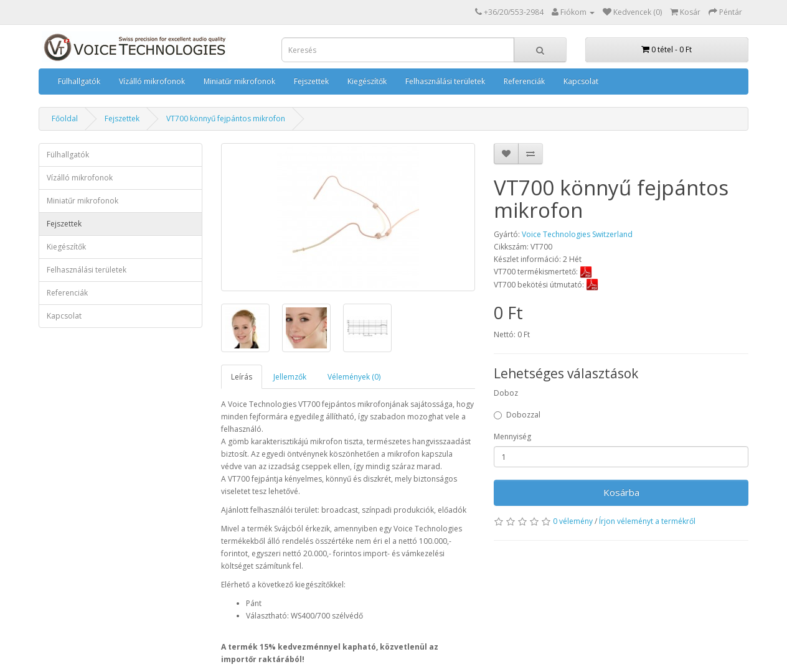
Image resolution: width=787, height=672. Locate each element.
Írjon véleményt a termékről (647, 521)
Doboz (506, 393)
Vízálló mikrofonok (152, 81)
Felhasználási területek (445, 81)
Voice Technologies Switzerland (577, 234)
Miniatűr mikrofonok (239, 81)
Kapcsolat (581, 81)
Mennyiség (512, 436)
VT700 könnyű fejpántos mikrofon (226, 119)
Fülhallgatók (79, 81)
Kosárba (621, 492)
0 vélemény (573, 521)
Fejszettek (311, 81)
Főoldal (65, 119)
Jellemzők (290, 377)
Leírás (242, 377)
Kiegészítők (367, 81)
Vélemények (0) (354, 377)
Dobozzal (523, 415)
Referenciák (524, 81)
